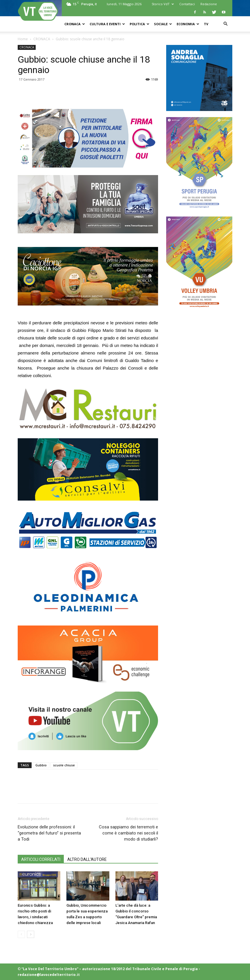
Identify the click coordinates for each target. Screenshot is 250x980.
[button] (225, 24)
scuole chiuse (64, 765)
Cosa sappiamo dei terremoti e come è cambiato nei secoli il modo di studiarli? (128, 833)
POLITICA (140, 24)
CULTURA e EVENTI (107, 24)
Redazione (209, 4)
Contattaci (187, 4)
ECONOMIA (188, 24)
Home (23, 39)
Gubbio (41, 765)
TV (206, 24)
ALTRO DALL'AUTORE (87, 859)
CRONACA (75, 24)
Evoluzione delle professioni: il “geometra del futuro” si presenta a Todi (49, 833)
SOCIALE (163, 24)
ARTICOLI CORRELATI (41, 859)
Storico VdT (163, 4)
